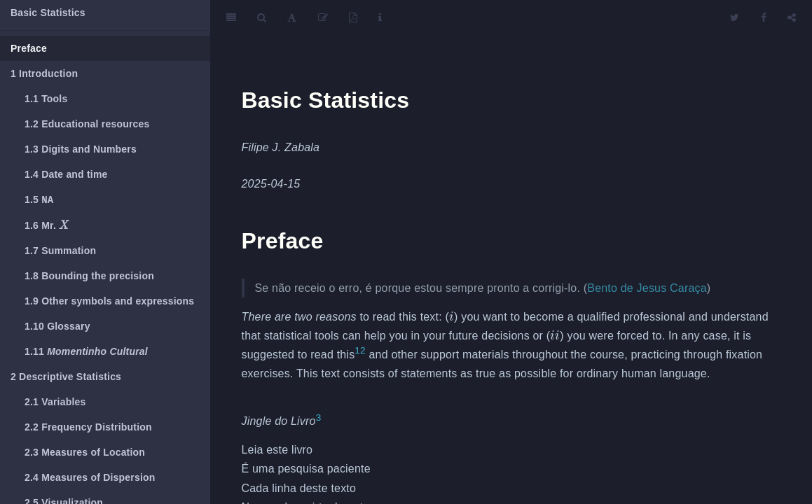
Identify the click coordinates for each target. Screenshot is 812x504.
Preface (29, 48)
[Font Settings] (292, 17)
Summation (60, 252)
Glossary (57, 328)
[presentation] (64, 226)
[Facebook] (764, 17)
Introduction (44, 73)
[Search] (262, 17)
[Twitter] (735, 17)
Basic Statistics (48, 13)
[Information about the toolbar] (380, 17)
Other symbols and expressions (109, 302)
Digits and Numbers (81, 149)
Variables (55, 403)
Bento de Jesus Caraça (647, 288)
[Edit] (323, 17)
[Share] (792, 17)
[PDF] (353, 17)
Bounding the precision (89, 277)
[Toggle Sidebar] (231, 17)
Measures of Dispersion (90, 479)
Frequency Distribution (88, 428)
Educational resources (87, 124)
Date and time (66, 174)
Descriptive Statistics (66, 378)
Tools (46, 99)
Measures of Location (85, 454)
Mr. (47, 225)
